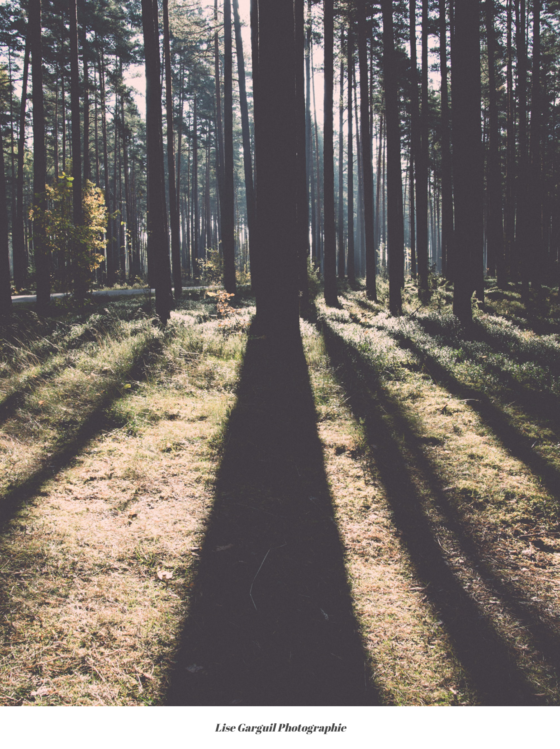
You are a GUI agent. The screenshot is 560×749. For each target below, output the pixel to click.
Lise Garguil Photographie (280, 727)
